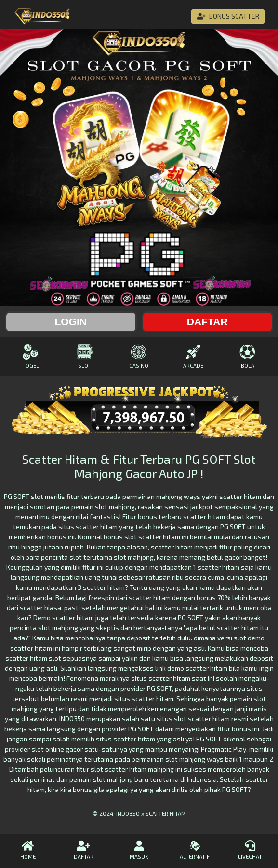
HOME (28, 850)
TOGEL (31, 356)
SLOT (85, 356)
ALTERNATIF (194, 850)
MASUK (139, 850)
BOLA (247, 356)
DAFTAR (83, 850)
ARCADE (193, 356)
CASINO (139, 356)
